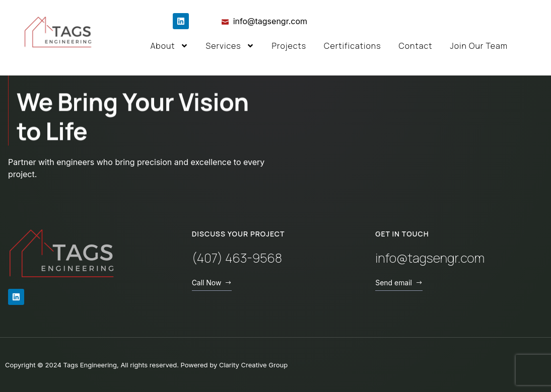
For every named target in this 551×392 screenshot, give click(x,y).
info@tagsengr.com (430, 258)
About (169, 46)
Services (230, 46)
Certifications (352, 46)
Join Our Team (479, 46)
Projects (289, 46)
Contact (415, 46)
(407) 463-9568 (237, 258)
